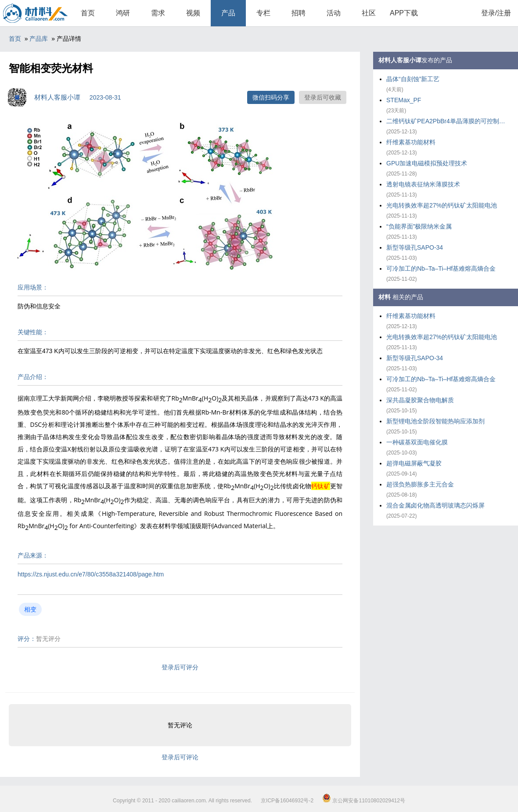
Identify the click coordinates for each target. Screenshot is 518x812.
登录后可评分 (180, 667)
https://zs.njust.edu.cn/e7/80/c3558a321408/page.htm (91, 574)
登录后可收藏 (323, 97)
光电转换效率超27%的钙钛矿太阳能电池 (442, 205)
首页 (88, 13)
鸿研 (123, 13)
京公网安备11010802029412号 (364, 801)
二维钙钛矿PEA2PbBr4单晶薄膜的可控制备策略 (448, 121)
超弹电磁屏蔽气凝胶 (414, 463)
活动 (334, 13)
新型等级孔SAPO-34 (415, 247)
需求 (158, 13)
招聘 (299, 13)
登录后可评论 (180, 757)
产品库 (39, 39)
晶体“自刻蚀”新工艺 (413, 79)
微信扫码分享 (271, 97)
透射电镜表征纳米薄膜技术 (423, 184)
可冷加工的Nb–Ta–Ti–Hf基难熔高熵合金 (441, 268)
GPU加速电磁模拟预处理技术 (427, 163)
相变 (30, 609)
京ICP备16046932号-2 (287, 801)
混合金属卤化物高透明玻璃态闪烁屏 (435, 505)
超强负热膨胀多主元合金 (420, 484)
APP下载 (404, 13)
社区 (369, 13)
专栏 (263, 13)
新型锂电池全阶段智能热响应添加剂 (435, 421)
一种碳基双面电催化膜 (417, 442)
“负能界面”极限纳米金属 (419, 226)
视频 (193, 13)
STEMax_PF (404, 100)
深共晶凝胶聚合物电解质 (420, 400)
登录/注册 (496, 13)
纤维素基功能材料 (411, 142)
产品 (228, 13)
